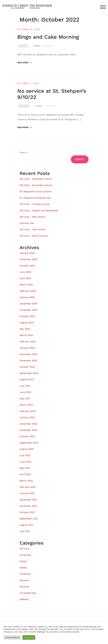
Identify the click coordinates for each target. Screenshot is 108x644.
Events (23, 46)
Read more (25, 63)
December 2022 (28, 424)
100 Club (24, 549)
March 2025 (26, 285)
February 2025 (28, 291)
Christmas (25, 555)
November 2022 (28, 430)
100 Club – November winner (36, 185)
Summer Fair (27, 223)
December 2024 (28, 304)
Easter (23, 561)
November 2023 (28, 361)
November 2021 (28, 506)
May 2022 (25, 468)
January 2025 (27, 297)
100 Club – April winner (33, 229)
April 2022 (25, 474)
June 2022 (25, 462)
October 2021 (27, 512)
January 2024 (27, 348)
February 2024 (28, 342)
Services (24, 106)
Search (24, 152)
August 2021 (26, 525)
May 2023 (25, 398)
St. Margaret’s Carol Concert (36, 192)
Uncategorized (28, 593)
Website (24, 599)
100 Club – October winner (35, 204)
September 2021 (29, 519)
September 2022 (29, 443)
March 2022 (26, 481)
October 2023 (27, 367)
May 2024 (25, 329)
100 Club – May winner (32, 217)
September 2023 (29, 373)
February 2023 (28, 411)
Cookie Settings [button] (12, 637)
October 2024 (27, 316)
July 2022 (25, 455)
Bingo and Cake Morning (48, 37)
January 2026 (27, 253)
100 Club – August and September (39, 210)
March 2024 (26, 335)
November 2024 (28, 310)
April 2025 (25, 278)
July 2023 (25, 386)
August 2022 (27, 449)
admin (38, 46)
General (24, 580)
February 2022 (28, 487)
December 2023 (28, 354)
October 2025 (27, 266)
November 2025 (28, 259)
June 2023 (25, 392)
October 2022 (27, 436)
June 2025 (25, 272)
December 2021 (28, 500)
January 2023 (27, 417)
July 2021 (25, 531)
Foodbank (25, 574)
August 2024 (27, 323)
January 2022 (27, 493)
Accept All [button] (29, 637)
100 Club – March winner (34, 236)
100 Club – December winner (36, 179)
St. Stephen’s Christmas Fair (35, 198)
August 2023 (27, 379)
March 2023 (26, 405)
